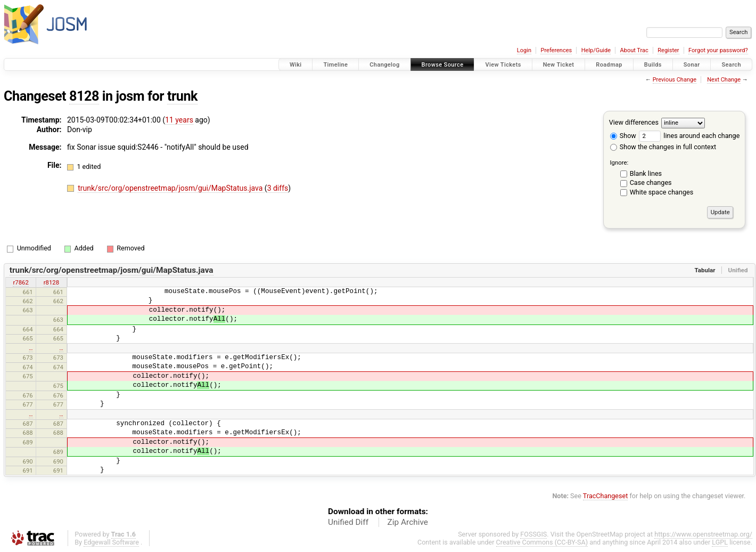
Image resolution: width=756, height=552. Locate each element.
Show (623, 136)
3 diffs (278, 188)
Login (524, 50)
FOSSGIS (533, 534)
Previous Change (675, 80)
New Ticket (559, 65)
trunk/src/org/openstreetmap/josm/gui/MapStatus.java (171, 188)
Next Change (724, 80)
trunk (182, 96)
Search (731, 65)
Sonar (692, 65)
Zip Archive (408, 522)
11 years (179, 120)
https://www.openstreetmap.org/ (703, 534)
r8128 (51, 282)
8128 (84, 96)
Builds (653, 65)
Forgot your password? (718, 50)
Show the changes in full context (663, 147)
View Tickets (503, 65)
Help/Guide (596, 50)
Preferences (556, 50)
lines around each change (689, 136)
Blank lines (646, 173)
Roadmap (609, 65)
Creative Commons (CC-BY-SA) (542, 542)
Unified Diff (348, 522)
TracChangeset (606, 496)
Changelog (384, 65)
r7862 (20, 282)
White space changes (662, 192)
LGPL (720, 542)
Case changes (651, 182)
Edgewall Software (111, 542)
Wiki (296, 65)
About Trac (634, 50)
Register (668, 50)
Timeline (335, 65)
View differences (634, 122)
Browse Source (443, 65)
